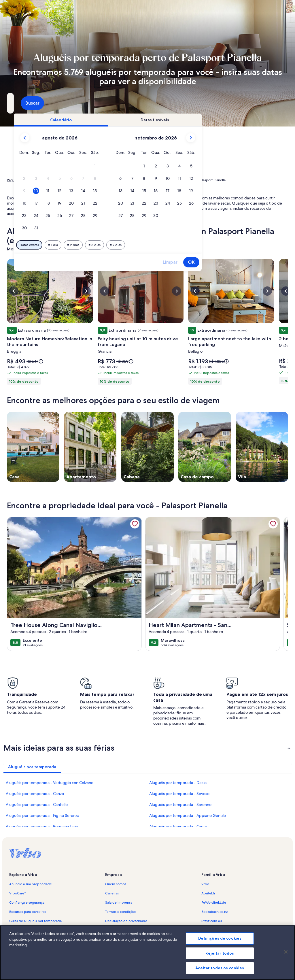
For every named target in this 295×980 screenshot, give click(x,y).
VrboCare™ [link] (18, 893)
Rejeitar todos (220, 955)
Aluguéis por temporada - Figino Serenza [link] (42, 815)
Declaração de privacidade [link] (126, 921)
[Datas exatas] (109, 245)
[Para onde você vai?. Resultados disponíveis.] (50, 103)
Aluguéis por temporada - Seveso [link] (179, 794)
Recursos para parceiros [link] (28, 912)
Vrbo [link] (205, 884)
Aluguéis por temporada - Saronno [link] (180, 805)
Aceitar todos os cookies (220, 970)
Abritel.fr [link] (208, 893)
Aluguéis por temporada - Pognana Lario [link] (42, 826)
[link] (135, 524)
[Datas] (134, 103)
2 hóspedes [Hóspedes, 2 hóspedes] (203, 105)
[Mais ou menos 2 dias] (153, 245)
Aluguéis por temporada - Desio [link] (178, 783)
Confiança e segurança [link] (27, 902)
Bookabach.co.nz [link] (214, 912)
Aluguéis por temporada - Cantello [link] (37, 805)
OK (271, 262)
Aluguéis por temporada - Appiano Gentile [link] (188, 815)
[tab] (141, 120)
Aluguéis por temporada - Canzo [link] (35, 794)
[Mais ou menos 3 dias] (175, 245)
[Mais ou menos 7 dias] (196, 245)
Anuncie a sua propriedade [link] (31, 884)
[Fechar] (286, 954)
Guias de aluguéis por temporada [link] (35, 921)
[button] (175, 166)
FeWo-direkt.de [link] (214, 902)
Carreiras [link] (112, 893)
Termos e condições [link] (121, 912)
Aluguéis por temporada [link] (51, 180)
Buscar (273, 103)
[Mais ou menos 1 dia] (133, 245)
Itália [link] (79, 180)
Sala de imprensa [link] (119, 902)
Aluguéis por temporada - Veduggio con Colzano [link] (50, 783)
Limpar (250, 262)
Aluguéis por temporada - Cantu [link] (178, 826)
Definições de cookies (220, 940)
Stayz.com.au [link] (212, 921)
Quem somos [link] (116, 884)
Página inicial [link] (17, 180)
